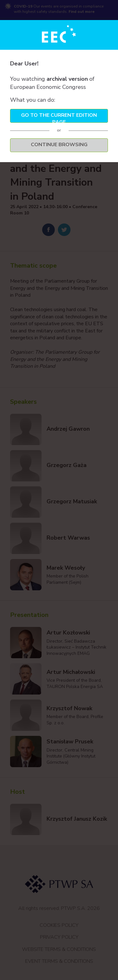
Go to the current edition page (59, 117)
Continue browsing (59, 145)
